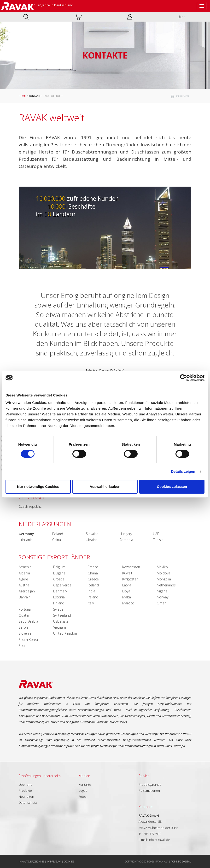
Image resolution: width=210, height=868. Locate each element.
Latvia (127, 585)
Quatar (24, 615)
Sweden (59, 609)
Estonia (59, 597)
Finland (59, 603)
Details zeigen (183, 471)
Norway (163, 597)
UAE (156, 534)
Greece (93, 579)
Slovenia (25, 633)
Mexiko (162, 567)
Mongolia (164, 579)
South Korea (28, 640)
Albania (24, 573)
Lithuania (26, 540)
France (93, 567)
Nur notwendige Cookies (38, 487)
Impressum (54, 861)
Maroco (128, 603)
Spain (23, 646)
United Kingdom (66, 633)
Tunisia (158, 540)
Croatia (59, 579)
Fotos (82, 797)
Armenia (25, 567)
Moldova (163, 573)
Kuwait (127, 573)
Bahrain (25, 597)
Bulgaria (59, 573)
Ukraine (92, 540)
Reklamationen (149, 791)
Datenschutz (28, 803)
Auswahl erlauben (105, 487)
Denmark (60, 591)
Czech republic (30, 506)
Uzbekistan (62, 621)
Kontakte (35, 96)
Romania (126, 540)
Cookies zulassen (172, 487)
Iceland (93, 585)
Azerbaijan (27, 591)
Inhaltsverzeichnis (31, 861)
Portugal (25, 609)
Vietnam (60, 627)
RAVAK (18, 6)
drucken (183, 96)
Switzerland (62, 615)
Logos (83, 791)
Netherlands (166, 585)
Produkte (25, 791)
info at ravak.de (159, 840)
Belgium (59, 567)
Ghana (93, 573)
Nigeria (162, 591)
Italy (91, 603)
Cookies (69, 861)
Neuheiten (26, 797)
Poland (58, 534)
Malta (127, 597)
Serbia (24, 627)
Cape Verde (62, 585)
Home (23, 96)
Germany (26, 534)
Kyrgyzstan (130, 579)
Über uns (25, 785)
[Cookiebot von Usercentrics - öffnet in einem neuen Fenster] (184, 378)
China (57, 540)
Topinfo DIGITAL (181, 861)
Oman (162, 603)
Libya (126, 591)
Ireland (93, 597)
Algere (23, 579)
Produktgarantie (150, 785)
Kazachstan (131, 567)
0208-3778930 (151, 834)
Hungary (126, 534)
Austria (24, 585)
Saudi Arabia (28, 621)
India (91, 591)
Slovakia (92, 534)
